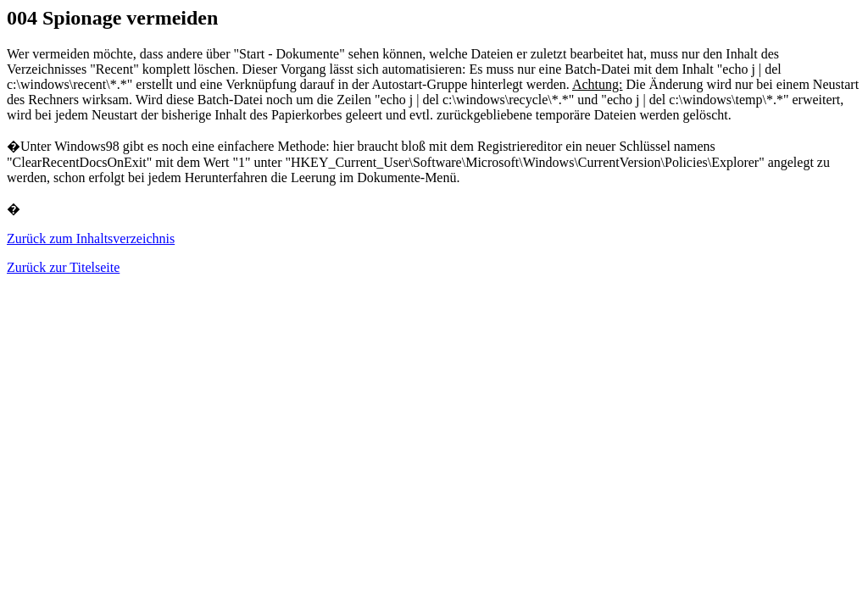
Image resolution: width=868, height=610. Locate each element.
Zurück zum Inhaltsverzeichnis (91, 238)
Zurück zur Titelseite (63, 267)
